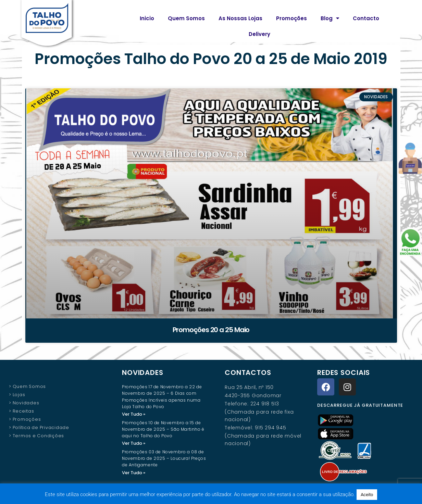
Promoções (291, 18)
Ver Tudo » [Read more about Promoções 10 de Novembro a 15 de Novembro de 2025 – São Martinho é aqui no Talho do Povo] (134, 444)
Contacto (366, 18)
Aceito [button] (367, 495)
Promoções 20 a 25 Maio (211, 330)
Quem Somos (186, 18)
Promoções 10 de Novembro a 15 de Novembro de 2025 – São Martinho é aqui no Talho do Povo (163, 430)
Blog (330, 18)
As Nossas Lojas (240, 18)
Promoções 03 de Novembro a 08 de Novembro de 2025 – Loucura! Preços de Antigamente (164, 459)
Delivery (259, 34)
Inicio (147, 18)
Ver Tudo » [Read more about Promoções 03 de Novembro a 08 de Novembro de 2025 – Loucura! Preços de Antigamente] (134, 473)
